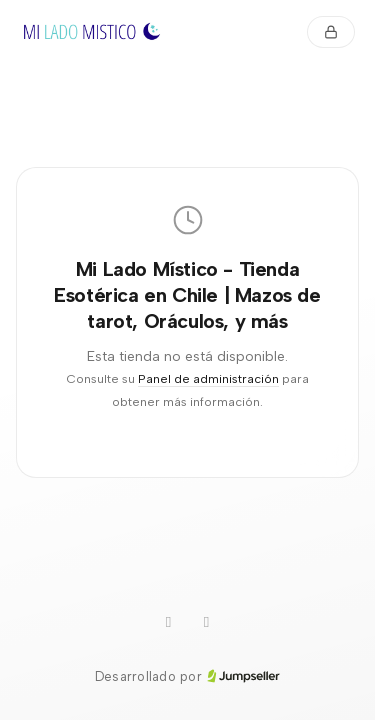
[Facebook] (207, 623)
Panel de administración (208, 378)
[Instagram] (169, 623)
